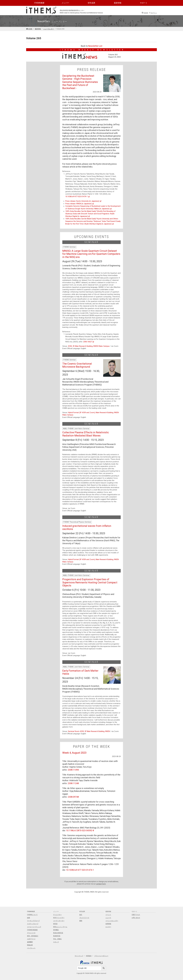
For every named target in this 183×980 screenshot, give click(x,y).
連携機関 (30, 942)
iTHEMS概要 (39, 3)
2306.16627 (89, 342)
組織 (28, 918)
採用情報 (108, 924)
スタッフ (56, 942)
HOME (29, 29)
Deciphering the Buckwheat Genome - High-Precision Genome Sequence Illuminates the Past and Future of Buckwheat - (80, 82)
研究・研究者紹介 (33, 936)
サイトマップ (79, 956)
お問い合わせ (136, 918)
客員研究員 (57, 936)
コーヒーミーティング (34, 927)
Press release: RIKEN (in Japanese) (80, 204)
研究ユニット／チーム (60, 927)
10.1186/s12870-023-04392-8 (80, 831)
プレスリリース (84, 918)
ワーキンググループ (33, 921)
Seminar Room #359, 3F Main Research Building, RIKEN (89, 731)
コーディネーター (59, 921)
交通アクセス (136, 915)
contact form (101, 884)
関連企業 (30, 945)
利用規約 (89, 956)
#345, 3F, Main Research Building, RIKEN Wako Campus (89, 346)
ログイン (153, 13)
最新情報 (118, 3)
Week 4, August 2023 (74, 753)
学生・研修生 (57, 939)
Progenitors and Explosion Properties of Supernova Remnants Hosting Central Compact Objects (90, 582)
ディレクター (57, 915)
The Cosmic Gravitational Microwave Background (77, 365)
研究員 (55, 924)
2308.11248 (73, 783)
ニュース (108, 918)
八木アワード (31, 939)
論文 (81, 915)
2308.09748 (73, 797)
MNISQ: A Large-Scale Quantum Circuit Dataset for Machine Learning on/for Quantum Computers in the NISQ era (91, 254)
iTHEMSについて (32, 915)
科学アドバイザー (59, 918)
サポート (144, 3)
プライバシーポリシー (101, 956)
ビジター (108, 927)
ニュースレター (49, 29)
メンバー (65, 3)
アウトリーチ (31, 933)
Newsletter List (95, 46)
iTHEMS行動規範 (32, 930)
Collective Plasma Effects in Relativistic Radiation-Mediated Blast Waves (86, 434)
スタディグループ (33, 924)
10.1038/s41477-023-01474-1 (77, 197)
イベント (108, 915)
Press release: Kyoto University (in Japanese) (83, 201)
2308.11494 (73, 770)
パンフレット (31, 948)
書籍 (81, 921)
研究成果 (91, 3)
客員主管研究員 (58, 933)
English (145, 13)
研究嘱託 (56, 930)
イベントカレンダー (112, 921)
